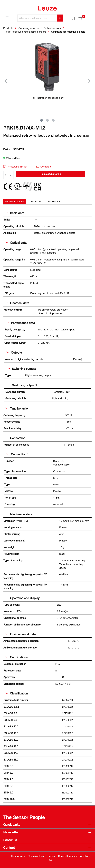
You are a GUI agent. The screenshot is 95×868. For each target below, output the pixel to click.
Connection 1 (18, 454)
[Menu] (7, 18)
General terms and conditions (74, 856)
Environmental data (21, 634)
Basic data (15, 213)
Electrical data (17, 303)
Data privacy (18, 856)
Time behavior (17, 408)
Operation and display (23, 598)
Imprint (52, 856)
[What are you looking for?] (37, 18)
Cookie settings (37, 856)
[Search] (60, 18)
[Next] (89, 81)
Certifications (17, 657)
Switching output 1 (22, 385)
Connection (15, 438)
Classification (17, 693)
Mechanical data (19, 514)
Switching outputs (22, 369)
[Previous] (6, 81)
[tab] (15, 202)
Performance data (21, 323)
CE (51, 860)
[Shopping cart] (90, 17)
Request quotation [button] (51, 174)
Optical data (16, 243)
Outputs (14, 352)
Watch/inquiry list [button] (15, 167)
